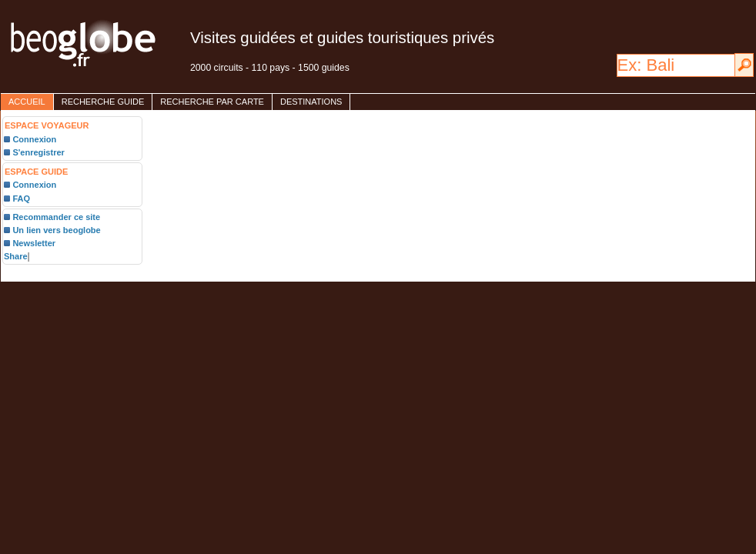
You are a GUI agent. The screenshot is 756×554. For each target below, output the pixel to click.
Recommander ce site (56, 217)
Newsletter (34, 243)
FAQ (21, 199)
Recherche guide (103, 102)
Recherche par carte (212, 102)
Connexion (34, 139)
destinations (311, 102)
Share (16, 256)
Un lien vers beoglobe (56, 230)
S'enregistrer (38, 152)
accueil (27, 102)
